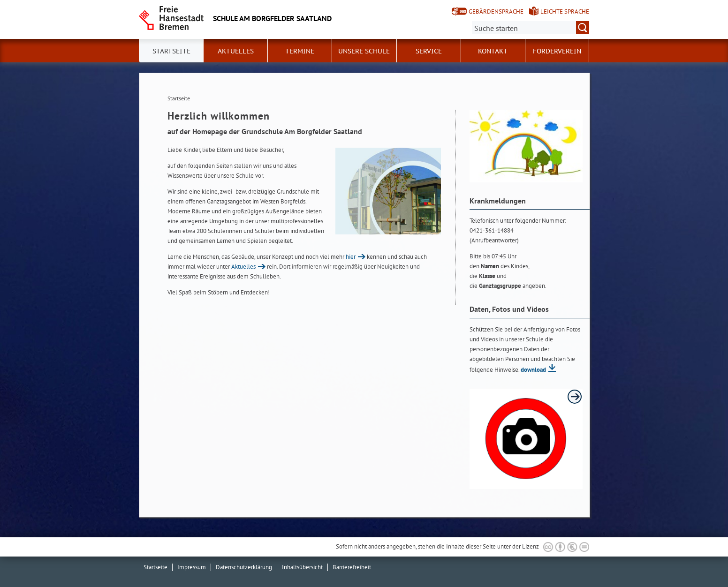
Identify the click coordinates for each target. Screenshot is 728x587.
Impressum (192, 567)
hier (351, 257)
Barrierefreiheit (352, 567)
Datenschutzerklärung (244, 567)
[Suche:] (531, 28)
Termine (300, 51)
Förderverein (557, 51)
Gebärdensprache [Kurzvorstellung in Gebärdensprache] (496, 11)
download (533, 370)
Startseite (155, 567)
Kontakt (493, 51)
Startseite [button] (171, 51)
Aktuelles (236, 51)
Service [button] (429, 51)
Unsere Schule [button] (364, 51)
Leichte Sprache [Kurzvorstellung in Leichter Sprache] (565, 11)
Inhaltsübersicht (302, 567)
